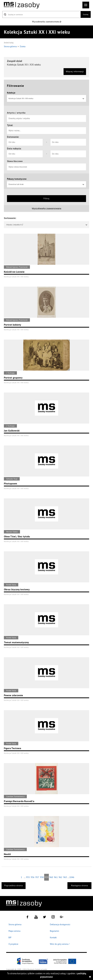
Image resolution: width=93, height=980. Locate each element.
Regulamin (54, 931)
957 (37, 877)
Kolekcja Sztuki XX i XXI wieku (46, 98)
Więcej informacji (75, 71)
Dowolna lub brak (46, 184)
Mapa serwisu (14, 931)
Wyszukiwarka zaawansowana (46, 22)
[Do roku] (68, 142)
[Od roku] (25, 142)
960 (51, 877)
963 (65, 877)
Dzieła (23, 47)
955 (28, 877)
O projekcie (13, 944)
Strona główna (11, 47)
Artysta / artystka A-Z (47, 225)
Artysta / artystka (16, 113)
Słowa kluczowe (15, 161)
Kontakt (53, 938)
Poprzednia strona (14, 886)
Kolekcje (11, 93)
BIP (10, 938)
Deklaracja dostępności (60, 924)
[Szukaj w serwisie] (41, 14)
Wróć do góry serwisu (60, 944)
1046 (72, 877)
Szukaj (86, 14)
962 (60, 877)
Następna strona (80, 886)
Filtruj (46, 198)
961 (56, 877)
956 (33, 877)
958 (42, 877)
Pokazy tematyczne (17, 179)
